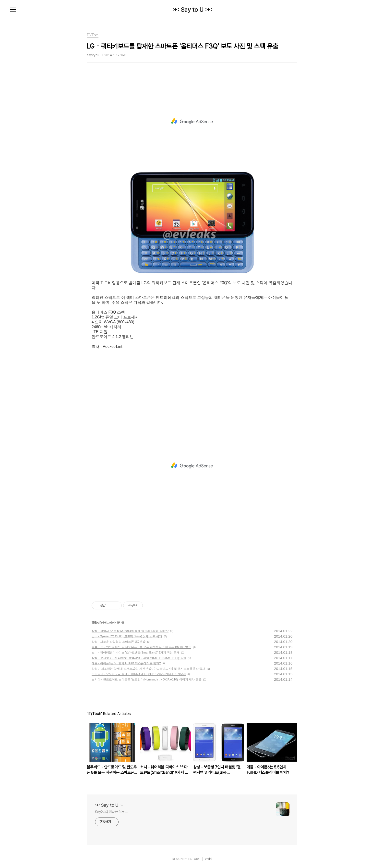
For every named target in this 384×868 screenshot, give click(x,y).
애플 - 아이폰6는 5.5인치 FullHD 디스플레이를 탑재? (126, 663)
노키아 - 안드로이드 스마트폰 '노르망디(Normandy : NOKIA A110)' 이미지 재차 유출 (147, 679)
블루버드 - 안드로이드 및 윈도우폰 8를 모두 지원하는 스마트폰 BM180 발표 (141, 647)
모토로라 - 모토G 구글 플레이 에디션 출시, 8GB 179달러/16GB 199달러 (139, 674)
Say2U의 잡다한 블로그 (111, 812)
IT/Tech (96, 623)
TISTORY (194, 859)
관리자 (209, 859)
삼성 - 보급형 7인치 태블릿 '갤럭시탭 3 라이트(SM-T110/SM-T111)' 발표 (139, 658)
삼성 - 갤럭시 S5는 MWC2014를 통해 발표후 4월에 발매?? (130, 631)
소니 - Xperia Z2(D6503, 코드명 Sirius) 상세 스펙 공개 (127, 636)
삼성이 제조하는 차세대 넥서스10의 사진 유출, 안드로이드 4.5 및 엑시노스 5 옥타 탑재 (148, 669)
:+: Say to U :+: (192, 10)
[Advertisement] (192, 121)
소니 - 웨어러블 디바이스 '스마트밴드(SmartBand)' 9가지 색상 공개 (136, 653)
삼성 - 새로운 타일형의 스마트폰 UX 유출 (119, 642)
